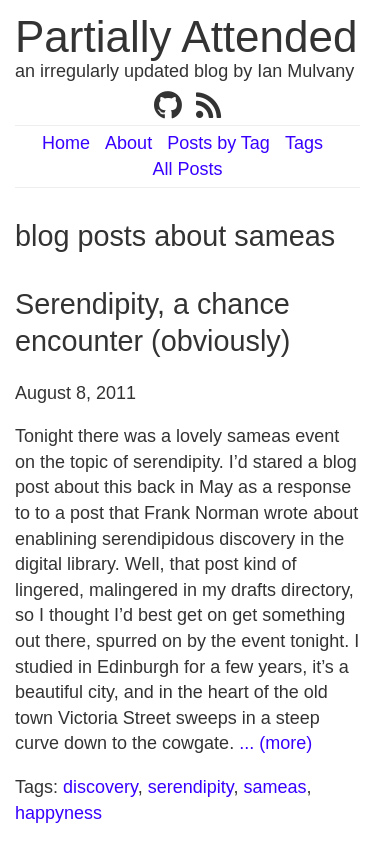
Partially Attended (186, 36)
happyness (58, 813)
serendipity (191, 787)
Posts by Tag (218, 143)
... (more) (275, 743)
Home (66, 143)
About (128, 143)
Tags (304, 143)
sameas (274, 787)
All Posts (187, 169)
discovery (100, 787)
